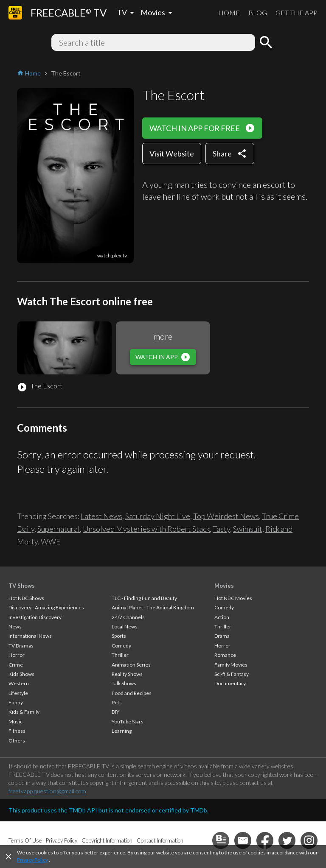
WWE (51, 541)
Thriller (120, 655)
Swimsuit (248, 529)
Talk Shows (124, 683)
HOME (229, 13)
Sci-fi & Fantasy (232, 674)
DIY (115, 712)
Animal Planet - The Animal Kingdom (153, 607)
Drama (222, 636)
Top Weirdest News (226, 516)
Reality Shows (127, 674)
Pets (117, 702)
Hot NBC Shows (26, 598)
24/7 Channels (128, 617)
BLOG (258, 13)
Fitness (17, 731)
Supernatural (59, 529)
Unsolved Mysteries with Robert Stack (146, 529)
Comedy (121, 646)
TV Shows (22, 586)
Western (19, 683)
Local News (125, 627)
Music (15, 721)
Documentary (230, 683)
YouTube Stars (128, 721)
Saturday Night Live (158, 516)
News (15, 627)
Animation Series (131, 665)
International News (30, 636)
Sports (119, 636)
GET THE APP (296, 13)
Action (222, 617)
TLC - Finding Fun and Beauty (144, 598)
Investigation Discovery (35, 617)
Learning (122, 731)
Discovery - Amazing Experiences (46, 607)
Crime (16, 665)
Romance (225, 655)
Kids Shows (21, 674)
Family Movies (231, 665)
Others (17, 741)
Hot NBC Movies (233, 598)
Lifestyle (18, 693)
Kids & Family (24, 712)
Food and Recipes (132, 693)
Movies (224, 586)
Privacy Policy (32, 860)
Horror (17, 655)
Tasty (221, 529)
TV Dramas (21, 646)
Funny (16, 702)
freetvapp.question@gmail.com (47, 791)
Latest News (101, 516)
